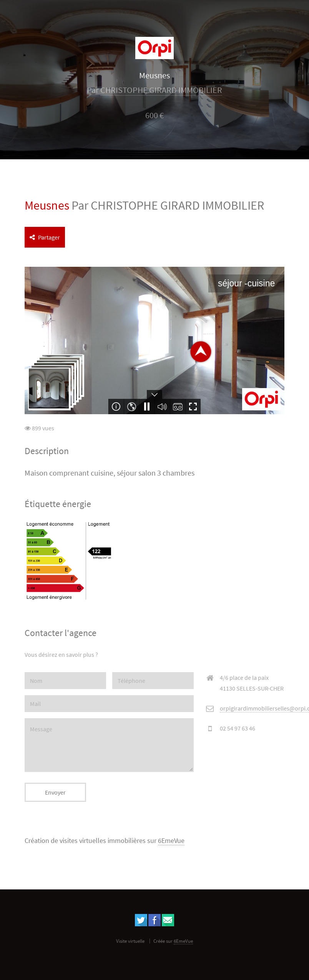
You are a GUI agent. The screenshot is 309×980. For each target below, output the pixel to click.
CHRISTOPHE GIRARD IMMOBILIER (161, 90)
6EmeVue (171, 841)
